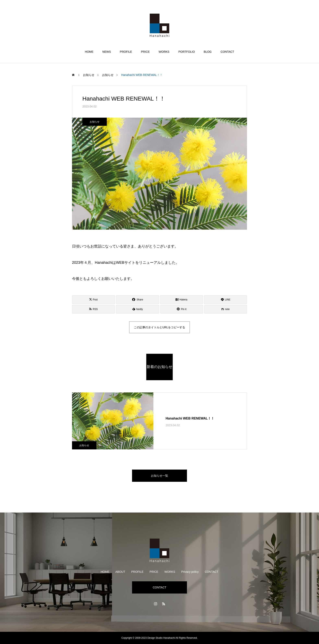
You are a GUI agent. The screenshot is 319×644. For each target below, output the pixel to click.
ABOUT (120, 572)
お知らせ (95, 122)
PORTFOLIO (187, 52)
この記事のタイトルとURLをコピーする (159, 327)
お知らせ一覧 (159, 476)
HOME (89, 52)
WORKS (164, 52)
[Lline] (226, 300)
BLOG (208, 52)
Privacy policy (190, 572)
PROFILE (126, 52)
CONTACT (227, 52)
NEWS (107, 52)
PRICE (145, 52)
